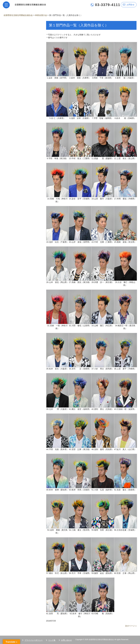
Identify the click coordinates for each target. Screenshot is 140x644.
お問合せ (129, 5)
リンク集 (52, 640)
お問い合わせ (66, 640)
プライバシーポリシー (34, 640)
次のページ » (131, 626)
